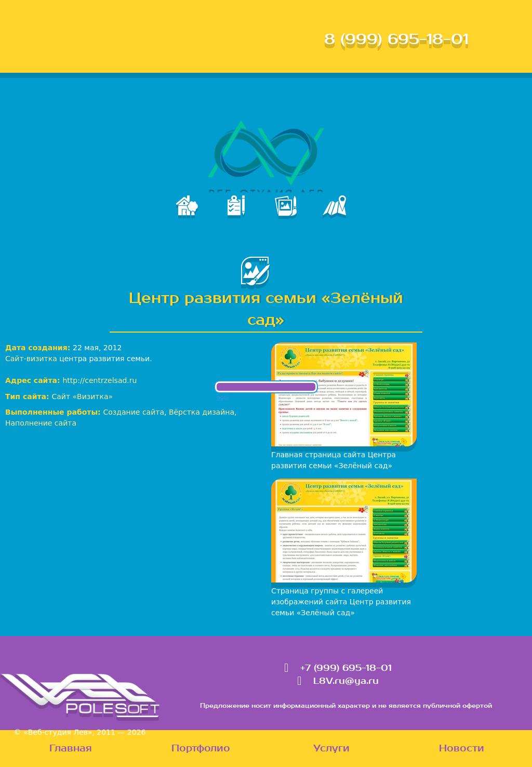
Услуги (331, 749)
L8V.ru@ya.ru (346, 681)
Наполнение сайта (41, 423)
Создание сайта (134, 412)
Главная (71, 749)
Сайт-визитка (31, 359)
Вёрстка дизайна (202, 412)
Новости (462, 749)
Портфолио (201, 749)
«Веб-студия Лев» (58, 732)
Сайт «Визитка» (83, 396)
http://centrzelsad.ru (99, 380)
